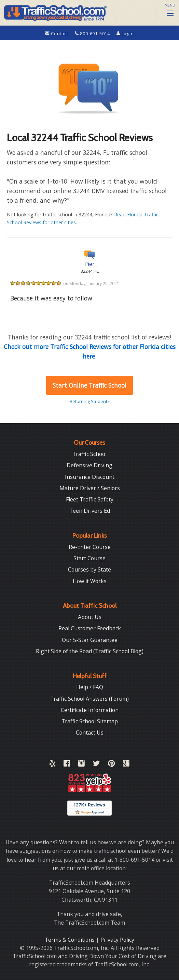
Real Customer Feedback (90, 628)
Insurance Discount (90, 477)
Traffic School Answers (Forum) (89, 699)
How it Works (90, 581)
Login (125, 33)
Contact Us (90, 733)
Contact (57, 33)
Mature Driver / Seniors (90, 488)
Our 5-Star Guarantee (90, 640)
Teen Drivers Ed (90, 511)
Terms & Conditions (70, 940)
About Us (90, 617)
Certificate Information (90, 710)
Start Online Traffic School (89, 385)
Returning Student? (89, 401)
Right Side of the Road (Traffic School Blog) (90, 651)
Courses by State (89, 569)
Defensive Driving (89, 465)
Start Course (89, 558)
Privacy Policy (117, 940)
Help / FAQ (90, 687)
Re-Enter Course (90, 547)
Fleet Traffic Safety (90, 499)
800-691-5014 (93, 33)
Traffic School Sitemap (90, 721)
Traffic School (89, 454)
